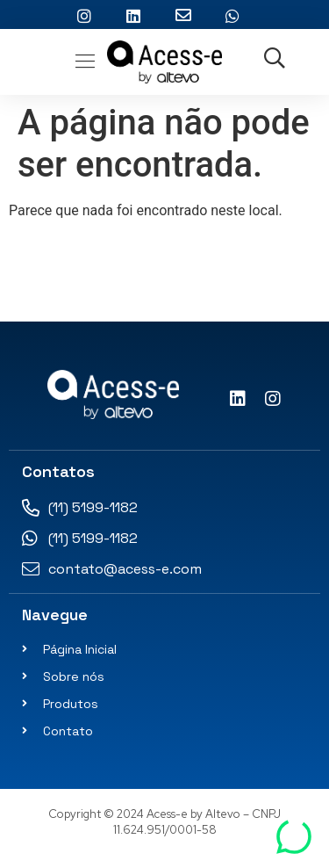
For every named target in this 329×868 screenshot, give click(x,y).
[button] (86, 61)
